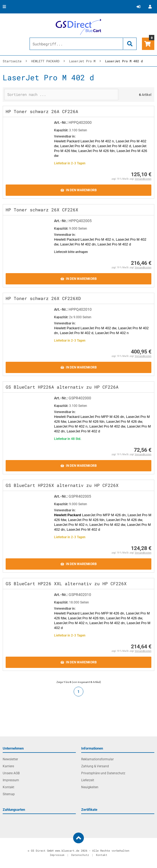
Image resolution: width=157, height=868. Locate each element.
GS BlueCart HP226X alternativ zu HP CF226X (62, 485)
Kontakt (8, 787)
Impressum (11, 780)
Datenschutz (80, 855)
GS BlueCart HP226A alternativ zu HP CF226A (62, 387)
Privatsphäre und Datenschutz (103, 773)
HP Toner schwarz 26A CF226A (42, 111)
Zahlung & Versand (95, 766)
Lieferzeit (88, 780)
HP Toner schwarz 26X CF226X (42, 210)
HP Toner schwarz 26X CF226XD (43, 298)
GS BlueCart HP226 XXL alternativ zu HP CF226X (66, 583)
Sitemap (9, 794)
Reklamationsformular (97, 759)
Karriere (8, 766)
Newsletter (10, 759)
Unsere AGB (11, 773)
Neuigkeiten (90, 787)
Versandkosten (143, 179)
